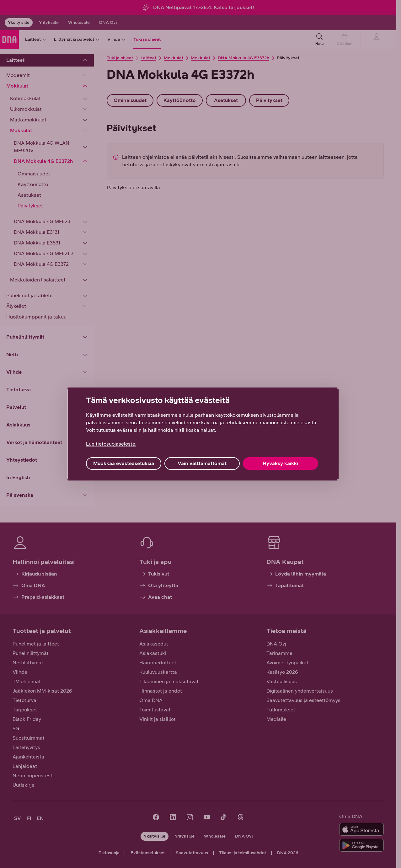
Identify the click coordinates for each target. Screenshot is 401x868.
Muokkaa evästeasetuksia (124, 463)
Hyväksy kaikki (280, 463)
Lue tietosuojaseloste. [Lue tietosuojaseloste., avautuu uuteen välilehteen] (111, 444)
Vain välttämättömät (202, 463)
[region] (203, 434)
